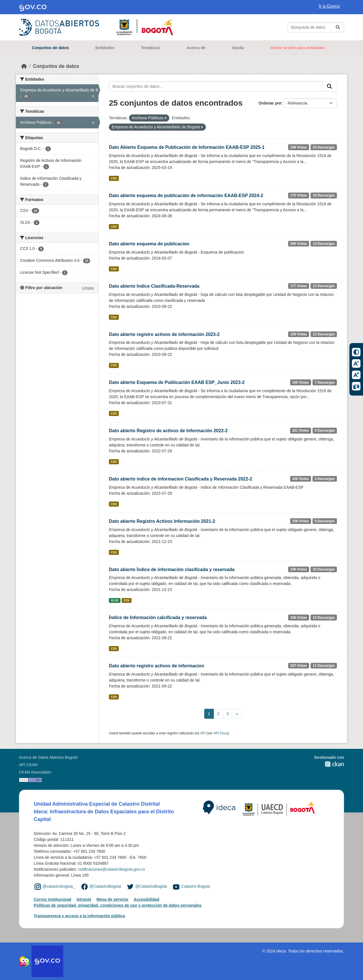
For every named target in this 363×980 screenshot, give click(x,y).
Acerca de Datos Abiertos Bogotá (48, 757)
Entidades (105, 48)
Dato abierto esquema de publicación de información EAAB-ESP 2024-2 (186, 196)
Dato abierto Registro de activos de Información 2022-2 (168, 431)
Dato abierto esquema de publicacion (149, 244)
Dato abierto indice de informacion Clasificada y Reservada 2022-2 (181, 479)
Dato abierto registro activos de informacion (157, 666)
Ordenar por (270, 103)
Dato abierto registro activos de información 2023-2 (164, 334)
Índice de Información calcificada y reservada (158, 618)
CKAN (329, 764)
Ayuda (238, 48)
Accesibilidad (146, 899)
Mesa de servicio (112, 899)
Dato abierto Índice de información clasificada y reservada (172, 570)
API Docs (220, 733)
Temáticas (150, 48)
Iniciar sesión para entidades (297, 48)
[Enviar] (338, 27)
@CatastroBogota (105, 886)
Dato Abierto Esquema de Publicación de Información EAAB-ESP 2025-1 (187, 147)
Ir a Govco (329, 6)
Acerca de (196, 48)
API (203, 733)
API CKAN (28, 765)
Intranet (84, 899)
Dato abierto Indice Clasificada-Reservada (154, 286)
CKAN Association (35, 772)
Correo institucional (52, 899)
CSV (114, 178)
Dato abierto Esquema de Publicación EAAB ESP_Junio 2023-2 (177, 382)
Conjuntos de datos (51, 48)
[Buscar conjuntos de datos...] (316, 27)
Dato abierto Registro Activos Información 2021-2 (162, 521)
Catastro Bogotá (196, 886)
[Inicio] (24, 66)
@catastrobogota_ (59, 886)
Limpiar (88, 288)
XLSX (115, 600)
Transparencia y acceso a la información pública (79, 916)
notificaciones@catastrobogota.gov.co (111, 869)
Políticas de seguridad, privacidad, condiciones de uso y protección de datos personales (118, 905)
